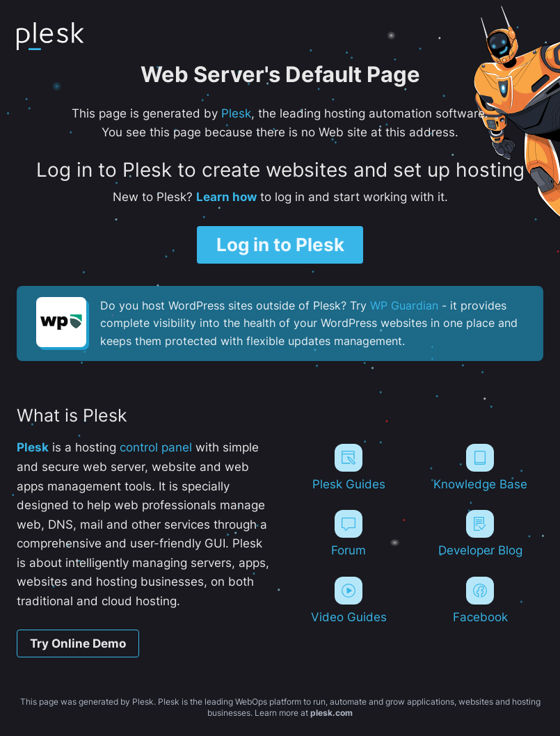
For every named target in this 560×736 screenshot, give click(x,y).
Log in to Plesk (280, 245)
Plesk (236, 113)
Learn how (226, 197)
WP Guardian (404, 305)
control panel (156, 447)
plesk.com (331, 713)
